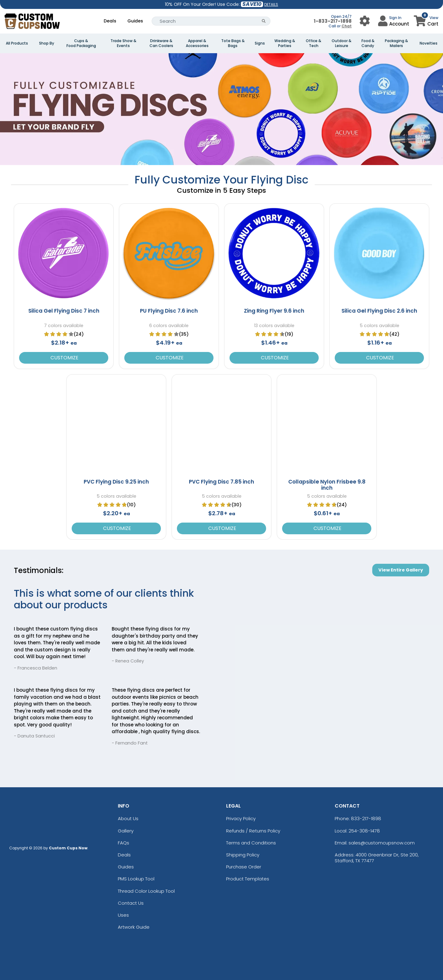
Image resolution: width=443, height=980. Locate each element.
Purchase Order (244, 867)
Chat (347, 26)
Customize (64, 358)
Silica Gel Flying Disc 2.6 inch (379, 311)
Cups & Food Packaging (81, 43)
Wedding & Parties (285, 43)
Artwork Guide (134, 927)
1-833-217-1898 (333, 21)
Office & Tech (313, 43)
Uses (123, 915)
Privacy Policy (241, 818)
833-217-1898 (366, 818)
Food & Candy (368, 43)
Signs (260, 43)
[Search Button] (264, 21)
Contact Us (131, 903)
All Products (17, 43)
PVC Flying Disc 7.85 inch (221, 482)
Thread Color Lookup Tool (146, 891)
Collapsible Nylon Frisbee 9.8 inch (327, 485)
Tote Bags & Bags (233, 43)
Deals (110, 21)
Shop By (47, 43)
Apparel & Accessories (197, 43)
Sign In (395, 18)
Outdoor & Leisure (341, 43)
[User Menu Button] (365, 21)
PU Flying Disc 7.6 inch (169, 311)
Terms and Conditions (251, 843)
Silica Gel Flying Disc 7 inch (64, 311)
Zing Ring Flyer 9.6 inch (274, 311)
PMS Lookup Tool (136, 879)
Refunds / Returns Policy (253, 831)
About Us (128, 818)
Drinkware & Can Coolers (161, 43)
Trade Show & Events (123, 43)
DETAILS (271, 4)
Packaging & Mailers (396, 43)
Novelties (429, 43)
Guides (135, 21)
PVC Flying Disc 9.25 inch (116, 482)
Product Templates (248, 879)
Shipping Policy (243, 855)
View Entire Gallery (401, 570)
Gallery (126, 831)
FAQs (124, 843)
